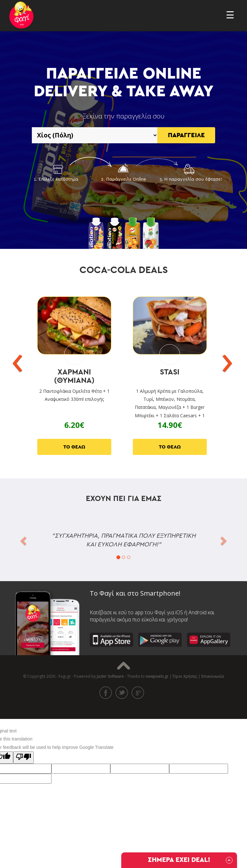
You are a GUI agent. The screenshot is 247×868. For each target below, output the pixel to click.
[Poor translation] (23, 758)
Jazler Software (110, 676)
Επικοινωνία (213, 676)
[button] (23, 539)
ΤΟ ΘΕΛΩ (74, 447)
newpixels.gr (157, 676)
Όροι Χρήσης (185, 676)
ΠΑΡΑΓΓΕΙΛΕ (186, 135)
